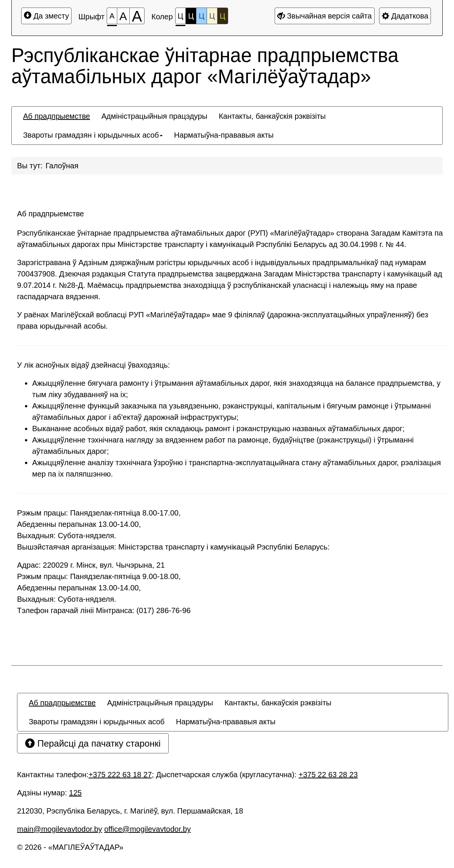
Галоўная (62, 166)
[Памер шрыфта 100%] (112, 16)
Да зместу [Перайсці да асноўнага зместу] (46, 16)
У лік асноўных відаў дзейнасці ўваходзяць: (93, 365)
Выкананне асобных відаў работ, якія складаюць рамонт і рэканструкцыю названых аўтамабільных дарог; (218, 429)
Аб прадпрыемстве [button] (57, 116)
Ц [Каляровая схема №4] (212, 16)
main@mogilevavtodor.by (60, 829)
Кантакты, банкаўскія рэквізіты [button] (272, 116)
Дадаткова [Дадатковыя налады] (405, 16)
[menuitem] (57, 116)
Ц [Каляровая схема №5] (223, 16)
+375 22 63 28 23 (328, 775)
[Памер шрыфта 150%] (123, 16)
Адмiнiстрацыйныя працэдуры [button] (154, 116)
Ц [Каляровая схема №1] (181, 18)
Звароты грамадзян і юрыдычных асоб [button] (93, 135)
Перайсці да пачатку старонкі (93, 743)
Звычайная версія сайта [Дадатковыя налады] (325, 16)
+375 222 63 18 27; (121, 775)
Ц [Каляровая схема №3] (201, 16)
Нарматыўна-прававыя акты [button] (224, 135)
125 (75, 793)
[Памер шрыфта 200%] (137, 16)
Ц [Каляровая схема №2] (191, 16)
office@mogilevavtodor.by (147, 829)
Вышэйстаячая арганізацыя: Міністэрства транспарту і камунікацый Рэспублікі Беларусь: (173, 547)
